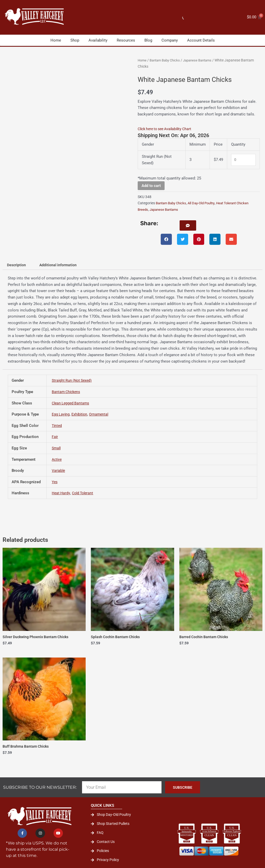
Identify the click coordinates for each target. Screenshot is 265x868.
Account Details (201, 40)
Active (57, 460)
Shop (75, 40)
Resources (126, 40)
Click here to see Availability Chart (167, 129)
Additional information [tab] (61, 265)
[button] (189, 226)
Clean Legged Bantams (72, 404)
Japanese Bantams (203, 60)
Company (170, 40)
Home (56, 40)
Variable (59, 472)
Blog (148, 40)
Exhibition (81, 415)
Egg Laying (61, 415)
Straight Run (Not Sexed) (73, 381)
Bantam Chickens (67, 393)
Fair (55, 438)
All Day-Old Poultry (205, 203)
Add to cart (151, 185)
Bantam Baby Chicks (167, 60)
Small (57, 449)
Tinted (57, 426)
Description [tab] (17, 265)
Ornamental (101, 415)
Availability (98, 40)
